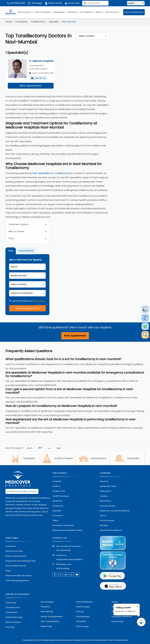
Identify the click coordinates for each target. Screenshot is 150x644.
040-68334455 (63, 550)
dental (115, 602)
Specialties (60, 12)
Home (9, 22)
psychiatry (81, 621)
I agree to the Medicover (27, 301)
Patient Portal (53, 3)
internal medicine (84, 602)
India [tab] (11, 251)
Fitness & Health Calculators (19, 576)
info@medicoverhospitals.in (70, 559)
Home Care (72, 3)
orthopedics (11, 612)
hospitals (57, 481)
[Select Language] (136, 3)
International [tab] (26, 251)
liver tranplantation (50, 621)
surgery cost (59, 491)
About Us (104, 481)
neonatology (47, 611)
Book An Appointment (134, 12)
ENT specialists (42, 173)
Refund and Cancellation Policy (67, 530)
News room (105, 501)
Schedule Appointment (27, 308)
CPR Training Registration (17, 581)
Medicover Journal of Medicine (115, 511)
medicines (57, 501)
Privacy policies (107, 521)
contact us (11, 546)
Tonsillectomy (38, 22)
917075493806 (63, 569)
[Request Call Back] (141, 622)
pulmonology (82, 626)
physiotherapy (83, 616)
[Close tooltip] (137, 606)
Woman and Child (14, 551)
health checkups (61, 496)
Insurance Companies (63, 525)
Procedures (21, 22)
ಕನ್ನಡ (59, 448)
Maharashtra (92, 459)
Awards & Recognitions (111, 530)
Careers (104, 496)
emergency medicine (122, 616)
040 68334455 (16, 3)
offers (56, 521)
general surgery (13, 622)
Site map (104, 525)
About (100, 12)
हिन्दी (40, 448)
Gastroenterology (14, 617)
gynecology (117, 621)
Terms (103, 516)
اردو (49, 448)
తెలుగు (30, 448)
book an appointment (16, 556)
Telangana (23, 459)
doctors (56, 486)
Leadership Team (108, 486)
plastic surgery (83, 607)
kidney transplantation (52, 616)
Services (73, 12)
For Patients (87, 12)
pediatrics (45, 607)
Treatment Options (18, 224)
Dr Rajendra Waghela (41, 61)
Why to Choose (16, 231)
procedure (58, 516)
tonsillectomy (63, 173)
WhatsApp (35, 3)
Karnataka (127, 459)
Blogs (8, 571)
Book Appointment (31, 86)
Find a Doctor (26, 12)
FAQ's (11, 238)
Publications (106, 491)
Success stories (107, 506)
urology (80, 611)
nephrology (46, 626)
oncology (10, 627)
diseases (57, 511)
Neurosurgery (47, 602)
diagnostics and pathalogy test (20, 561)
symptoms (58, 506)
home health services (16, 566)
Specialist (54, 22)
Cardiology (11, 603)
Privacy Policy (39, 301)
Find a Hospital (44, 12)
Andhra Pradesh (57, 459)
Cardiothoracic (13, 607)
